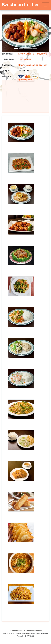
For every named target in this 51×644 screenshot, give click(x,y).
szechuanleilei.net (25, 633)
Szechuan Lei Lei (20, 5)
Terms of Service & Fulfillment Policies (26, 631)
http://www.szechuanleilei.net (32, 65)
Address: (7, 54)
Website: (7, 65)
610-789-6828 (25, 59)
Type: (5, 71)
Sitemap (6, 633)
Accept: (7, 76)
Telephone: (8, 59)
